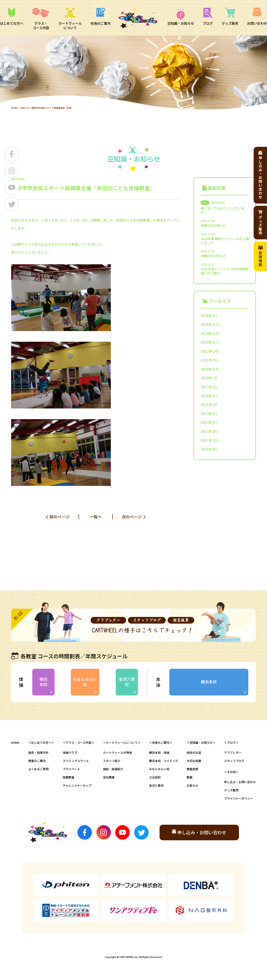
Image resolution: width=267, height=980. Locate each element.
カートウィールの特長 (117, 753)
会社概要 (109, 777)
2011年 (206, 440)
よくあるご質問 (38, 769)
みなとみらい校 (85, 682)
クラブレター (233, 753)
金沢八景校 (127, 682)
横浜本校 (43, 682)
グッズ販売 (231, 790)
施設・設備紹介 (113, 769)
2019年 (206, 378)
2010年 (206, 449)
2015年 (206, 405)
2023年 (206, 342)
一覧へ (96, 517)
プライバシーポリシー (239, 798)
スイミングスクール (76, 761)
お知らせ (24, 108)
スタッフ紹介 (112, 761)
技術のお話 (194, 753)
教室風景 (192, 769)
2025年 (206, 324)
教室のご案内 (37, 761)
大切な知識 (194, 761)
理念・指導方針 (38, 753)
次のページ (132, 517)
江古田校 (155, 777)
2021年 (206, 360)
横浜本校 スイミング (164, 761)
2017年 (206, 387)
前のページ (60, 517)
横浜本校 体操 (159, 753)
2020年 (206, 369)
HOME (14, 108)
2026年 (206, 316)
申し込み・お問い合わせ (240, 782)
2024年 (206, 333)
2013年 (206, 422)
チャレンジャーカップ (77, 785)
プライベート (71, 769)
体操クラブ (70, 753)
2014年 (206, 413)
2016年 (206, 396)
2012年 (206, 431)
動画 (190, 777)
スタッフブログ (234, 761)
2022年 (206, 351)
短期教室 (69, 777)
